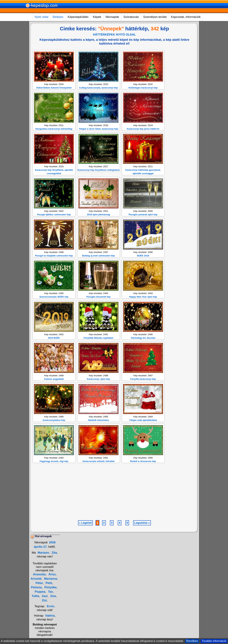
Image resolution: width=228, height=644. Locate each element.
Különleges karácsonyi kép (143, 138)
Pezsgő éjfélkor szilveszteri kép (54, 265)
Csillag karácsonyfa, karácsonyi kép (98, 138)
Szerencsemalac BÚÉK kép (54, 347)
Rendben (192, 641)
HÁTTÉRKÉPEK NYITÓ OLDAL (114, 35)
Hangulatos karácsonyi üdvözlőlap (54, 179)
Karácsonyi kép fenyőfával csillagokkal (98, 220)
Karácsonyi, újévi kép (99, 429)
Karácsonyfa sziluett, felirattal (98, 512)
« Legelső (85, 573)
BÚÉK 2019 (143, 306)
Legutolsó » (142, 573)
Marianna (50, 629)
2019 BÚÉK (54, 388)
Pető (48, 633)
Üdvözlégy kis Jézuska (143, 388)
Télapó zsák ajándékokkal (143, 470)
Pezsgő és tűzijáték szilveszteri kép (54, 306)
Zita (54, 603)
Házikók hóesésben (99, 470)
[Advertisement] (98, 71)
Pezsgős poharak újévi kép (143, 265)
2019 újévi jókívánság (99, 265)
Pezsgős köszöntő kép (98, 347)
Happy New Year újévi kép (143, 347)
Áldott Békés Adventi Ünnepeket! (54, 138)
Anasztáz (39, 625)
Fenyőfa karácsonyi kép (143, 429)
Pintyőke (50, 638)
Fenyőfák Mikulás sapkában (98, 388)
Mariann (43, 603)
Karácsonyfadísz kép (54, 470)
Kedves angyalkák (54, 429)
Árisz (52, 625)
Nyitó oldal (42, 17)
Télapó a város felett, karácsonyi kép (99, 179)
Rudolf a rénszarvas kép (143, 512)
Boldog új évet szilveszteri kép (99, 306)
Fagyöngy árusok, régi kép (54, 512)
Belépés (58, 17)
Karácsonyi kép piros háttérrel (143, 179)
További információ (214, 641)
